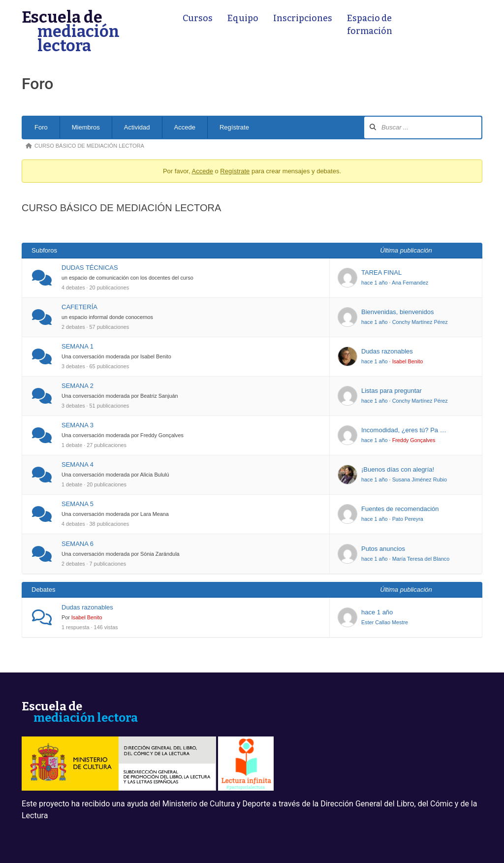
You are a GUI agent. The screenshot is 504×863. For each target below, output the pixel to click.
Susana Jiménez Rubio (420, 479)
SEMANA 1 (78, 346)
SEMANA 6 (78, 544)
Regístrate (234, 127)
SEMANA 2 (78, 386)
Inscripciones (303, 18)
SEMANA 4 (78, 464)
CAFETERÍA (79, 307)
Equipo (243, 18)
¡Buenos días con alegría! (398, 469)
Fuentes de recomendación (400, 509)
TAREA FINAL (381, 272)
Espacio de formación (370, 25)
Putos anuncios (383, 549)
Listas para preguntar (392, 391)
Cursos (198, 18)
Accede (185, 127)
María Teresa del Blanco (421, 559)
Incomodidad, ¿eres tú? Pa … (404, 430)
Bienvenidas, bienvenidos (397, 312)
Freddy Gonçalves (414, 440)
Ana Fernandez (410, 283)
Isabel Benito (408, 361)
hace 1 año (375, 283)
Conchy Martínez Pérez (420, 322)
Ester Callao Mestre (385, 622)
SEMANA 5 (78, 504)
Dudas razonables (387, 351)
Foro (41, 127)
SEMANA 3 (78, 425)
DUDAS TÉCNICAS (90, 268)
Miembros (86, 127)
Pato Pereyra (408, 519)
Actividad (137, 127)
